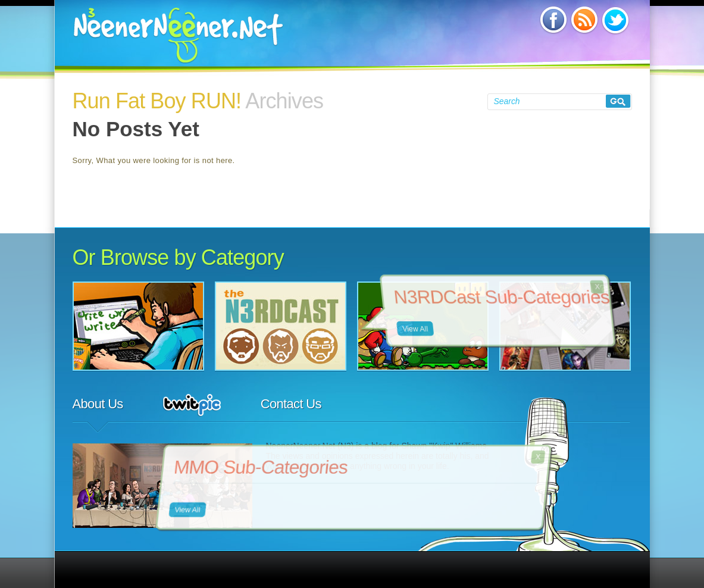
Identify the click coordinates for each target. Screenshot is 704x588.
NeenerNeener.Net (178, 35)
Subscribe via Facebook (553, 20)
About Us (98, 404)
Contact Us (291, 404)
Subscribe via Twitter (615, 20)
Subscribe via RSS (584, 20)
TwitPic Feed (192, 405)
